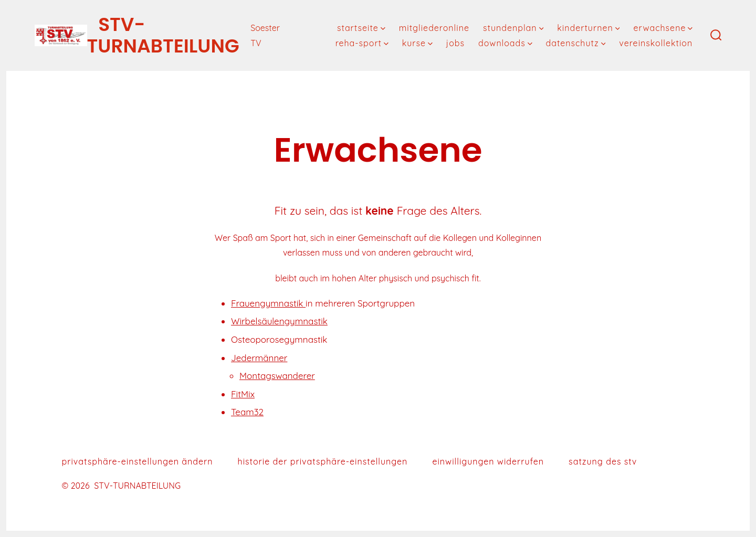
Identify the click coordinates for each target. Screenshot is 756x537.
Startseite (361, 28)
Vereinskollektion (656, 43)
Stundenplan (513, 28)
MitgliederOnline (434, 28)
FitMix (243, 394)
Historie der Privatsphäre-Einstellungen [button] (323, 461)
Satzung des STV (603, 461)
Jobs (455, 43)
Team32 (247, 412)
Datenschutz (575, 43)
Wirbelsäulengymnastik (279, 321)
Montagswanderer (277, 376)
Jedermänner (259, 358)
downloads (505, 43)
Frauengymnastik (268, 303)
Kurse (417, 43)
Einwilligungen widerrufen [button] (488, 461)
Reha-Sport (362, 43)
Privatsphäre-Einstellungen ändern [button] (138, 461)
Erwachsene (663, 28)
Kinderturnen (588, 28)
